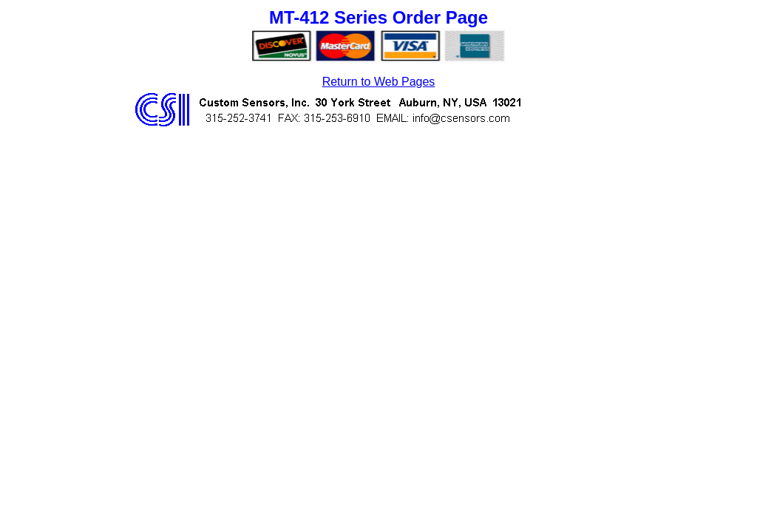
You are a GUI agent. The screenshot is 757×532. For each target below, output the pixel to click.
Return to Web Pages (379, 82)
